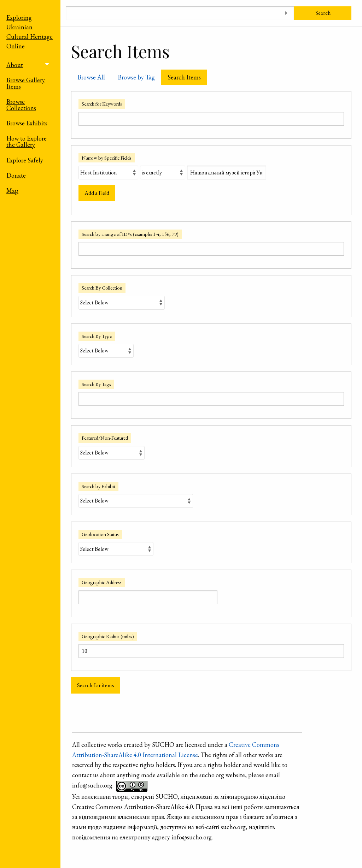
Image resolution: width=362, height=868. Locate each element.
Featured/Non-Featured (105, 438)
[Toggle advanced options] (286, 13)
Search (323, 13)
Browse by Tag (136, 77)
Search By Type (97, 336)
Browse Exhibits (27, 123)
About (15, 65)
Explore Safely (25, 160)
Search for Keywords (102, 104)
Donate (16, 175)
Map (12, 191)
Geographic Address (102, 582)
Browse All (91, 77)
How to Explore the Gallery (27, 141)
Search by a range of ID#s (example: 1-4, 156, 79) (130, 234)
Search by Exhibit (98, 486)
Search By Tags (96, 384)
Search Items (184, 77)
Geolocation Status (100, 534)
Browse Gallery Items (26, 83)
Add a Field (97, 193)
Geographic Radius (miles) (108, 636)
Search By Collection (102, 288)
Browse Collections (21, 105)
